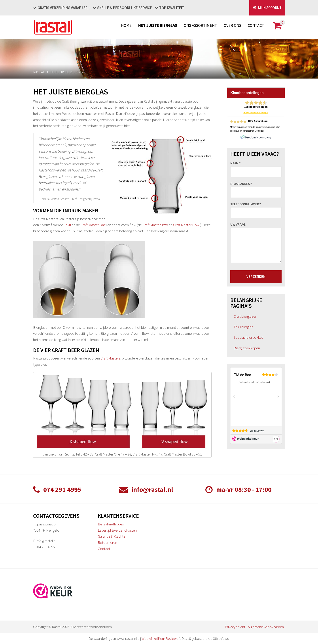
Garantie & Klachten (113, 536)
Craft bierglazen (245, 316)
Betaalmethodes (111, 524)
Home (126, 25)
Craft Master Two (155, 225)
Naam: (236, 163)
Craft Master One (93, 225)
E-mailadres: (241, 184)
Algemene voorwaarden (266, 627)
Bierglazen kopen (247, 348)
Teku (67, 225)
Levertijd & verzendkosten (117, 530)
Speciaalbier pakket (248, 337)
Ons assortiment (200, 25)
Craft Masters (110, 358)
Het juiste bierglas (158, 25)
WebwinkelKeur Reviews (160, 638)
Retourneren (107, 542)
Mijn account (270, 8)
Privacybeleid (235, 627)
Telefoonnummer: (246, 204)
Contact (256, 25)
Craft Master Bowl (187, 225)
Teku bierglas (243, 327)
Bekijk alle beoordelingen (256, 113)
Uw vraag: (238, 225)
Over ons (232, 25)
